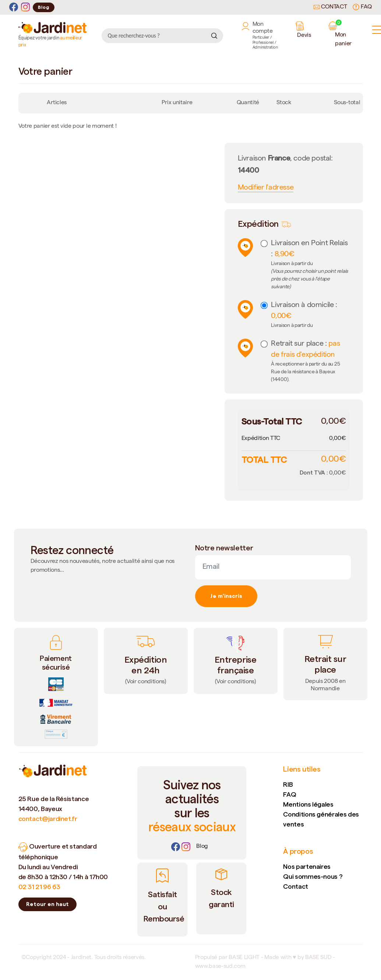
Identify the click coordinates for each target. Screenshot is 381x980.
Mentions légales (308, 804)
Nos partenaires (307, 866)
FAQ (362, 7)
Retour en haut (47, 904)
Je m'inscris (226, 596)
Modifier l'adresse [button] (266, 188)
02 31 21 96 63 (39, 887)
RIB (288, 784)
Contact (330, 7)
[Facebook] (14, 7)
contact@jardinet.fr (48, 819)
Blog (44, 7)
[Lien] (202, 847)
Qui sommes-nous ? (313, 876)
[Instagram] (25, 7)
